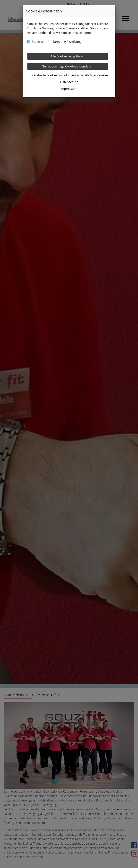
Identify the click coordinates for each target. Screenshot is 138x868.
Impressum (69, 89)
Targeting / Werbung (67, 42)
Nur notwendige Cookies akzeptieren (68, 66)
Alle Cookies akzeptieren (68, 56)
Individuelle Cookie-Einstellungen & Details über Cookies (69, 75)
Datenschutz (69, 82)
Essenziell (38, 42)
